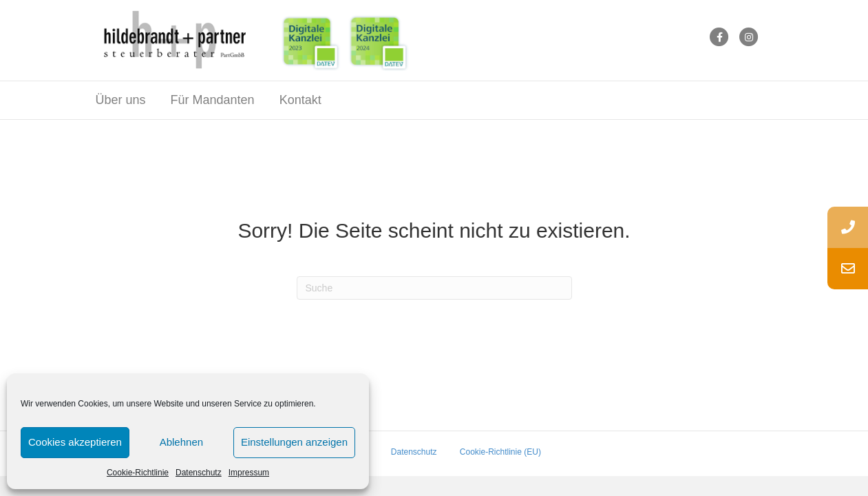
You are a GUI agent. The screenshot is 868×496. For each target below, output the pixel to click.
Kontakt (300, 103)
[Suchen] (434, 291)
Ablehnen (181, 442)
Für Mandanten (213, 103)
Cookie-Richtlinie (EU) (500, 455)
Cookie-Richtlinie (138, 473)
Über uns (121, 103)
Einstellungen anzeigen (294, 442)
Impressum (249, 473)
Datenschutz (199, 473)
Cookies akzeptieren (75, 442)
